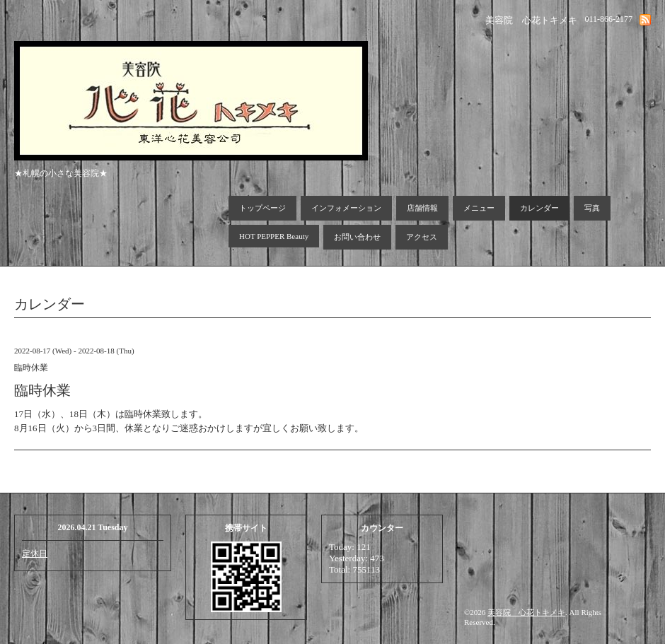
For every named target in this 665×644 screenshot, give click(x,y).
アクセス (422, 237)
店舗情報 (422, 208)
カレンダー (539, 208)
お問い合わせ (357, 237)
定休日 (35, 554)
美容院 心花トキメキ (526, 612)
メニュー (479, 208)
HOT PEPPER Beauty (274, 236)
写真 (592, 208)
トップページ (262, 208)
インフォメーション (346, 208)
